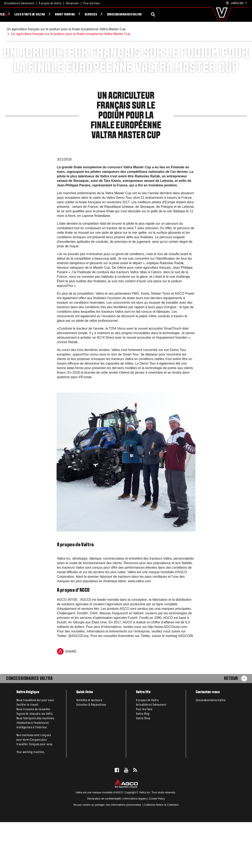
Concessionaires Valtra (29, 724)
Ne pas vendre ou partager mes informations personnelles (108, 851)
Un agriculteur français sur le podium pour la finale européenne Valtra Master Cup (66, 29)
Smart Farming (117, 15)
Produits (18, 15)
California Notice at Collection (161, 851)
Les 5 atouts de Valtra (82, 15)
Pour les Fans (91, 3)
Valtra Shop (143, 764)
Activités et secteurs (89, 746)
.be (236, 3)
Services (143, 15)
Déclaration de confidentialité (104, 844)
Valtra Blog (143, 760)
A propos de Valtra (147, 746)
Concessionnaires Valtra (177, 15)
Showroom (72, 3)
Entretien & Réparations (91, 751)
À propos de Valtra (50, 3)
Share (67, 697)
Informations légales (135, 844)
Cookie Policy (157, 844)
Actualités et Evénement (19, 3)
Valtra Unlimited (45, 15)
